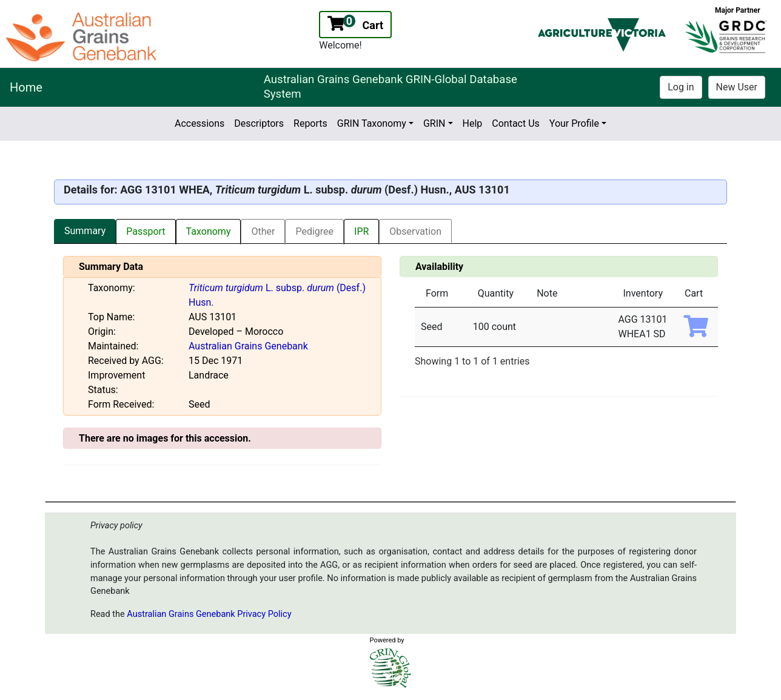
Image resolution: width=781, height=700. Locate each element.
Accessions (199, 123)
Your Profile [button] (574, 123)
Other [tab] (263, 231)
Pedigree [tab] (314, 231)
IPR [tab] (361, 231)
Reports (310, 123)
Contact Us (516, 123)
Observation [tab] (415, 231)
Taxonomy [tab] (209, 231)
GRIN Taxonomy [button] (372, 123)
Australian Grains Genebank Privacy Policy (209, 614)
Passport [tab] (146, 231)
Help (473, 123)
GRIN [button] (434, 123)
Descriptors (259, 123)
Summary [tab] (85, 231)
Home (26, 87)
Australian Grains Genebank (248, 346)
